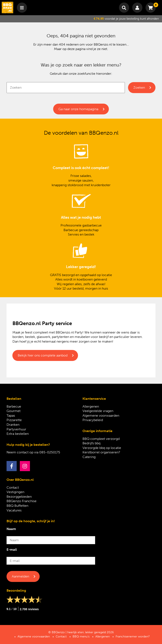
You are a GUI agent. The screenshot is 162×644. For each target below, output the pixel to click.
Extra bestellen (18, 434)
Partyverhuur (16, 429)
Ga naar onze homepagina (78, 109)
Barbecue (14, 406)
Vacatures (14, 510)
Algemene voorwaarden (101, 416)
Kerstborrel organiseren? (101, 452)
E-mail (12, 550)
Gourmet (13, 411)
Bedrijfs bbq (91, 443)
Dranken (13, 425)
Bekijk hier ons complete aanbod (43, 355)
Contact (13, 487)
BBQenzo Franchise (22, 501)
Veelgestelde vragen (98, 411)
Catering (89, 457)
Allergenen (91, 406)
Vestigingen (15, 492)
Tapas (11, 416)
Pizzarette (14, 420)
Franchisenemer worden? (133, 637)
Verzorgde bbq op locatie (102, 448)
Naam (11, 529)
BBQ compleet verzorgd (101, 439)
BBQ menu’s (81, 637)
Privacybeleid (93, 420)
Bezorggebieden (19, 497)
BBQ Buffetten (17, 506)
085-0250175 (50, 452)
